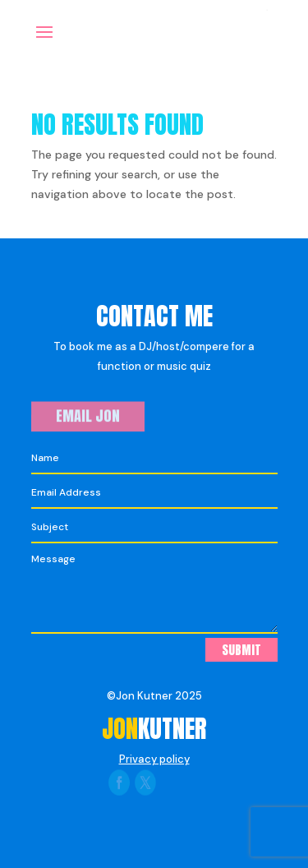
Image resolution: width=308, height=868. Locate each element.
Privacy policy (154, 759)
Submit (241, 650)
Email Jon (88, 416)
